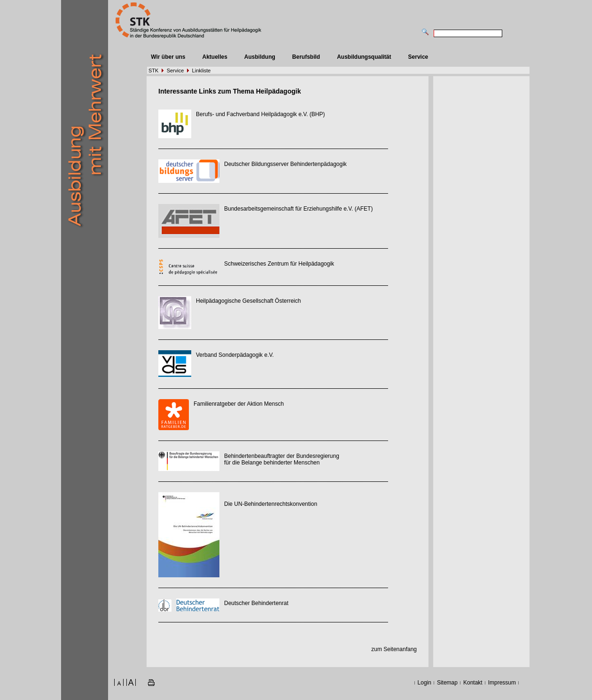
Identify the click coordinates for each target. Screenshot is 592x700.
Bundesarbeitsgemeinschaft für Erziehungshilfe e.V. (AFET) (298, 209)
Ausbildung (260, 57)
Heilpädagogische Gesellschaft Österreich (248, 301)
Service (418, 57)
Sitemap (447, 683)
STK (153, 71)
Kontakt (473, 683)
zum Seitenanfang (394, 649)
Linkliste (202, 71)
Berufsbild (306, 57)
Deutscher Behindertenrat (256, 603)
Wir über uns (168, 57)
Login (425, 683)
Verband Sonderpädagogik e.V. (235, 355)
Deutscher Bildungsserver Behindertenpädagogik (285, 164)
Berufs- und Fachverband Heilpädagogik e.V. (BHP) (260, 114)
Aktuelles (214, 57)
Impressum (502, 683)
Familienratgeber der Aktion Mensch (239, 404)
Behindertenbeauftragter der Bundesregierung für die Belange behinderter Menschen (282, 459)
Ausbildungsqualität (364, 57)
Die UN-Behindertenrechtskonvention (271, 504)
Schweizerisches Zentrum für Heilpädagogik (279, 264)
